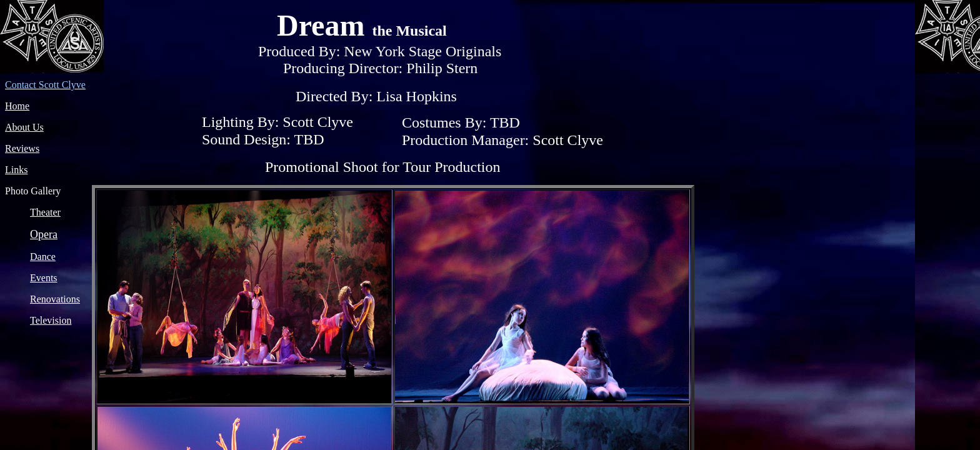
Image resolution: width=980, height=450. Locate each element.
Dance (43, 257)
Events (44, 278)
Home (17, 106)
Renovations (55, 299)
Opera (44, 234)
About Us (24, 127)
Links (16, 170)
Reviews (22, 148)
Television (51, 320)
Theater (45, 212)
